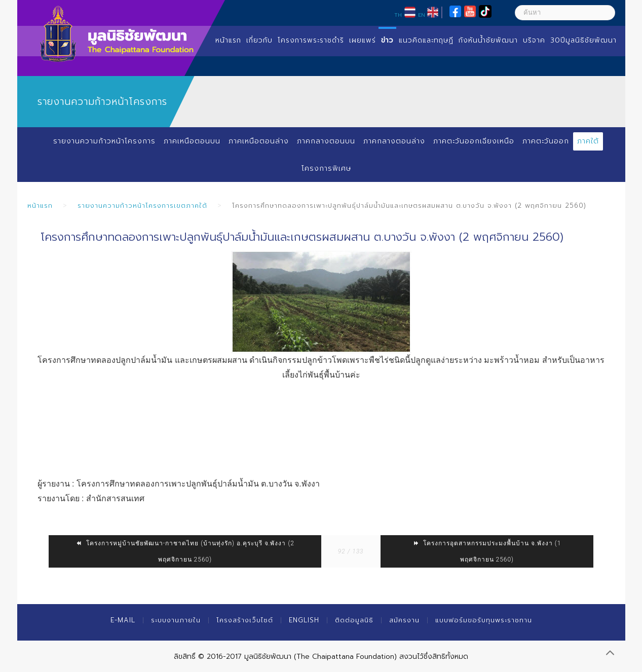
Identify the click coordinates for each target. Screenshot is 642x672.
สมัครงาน (404, 620)
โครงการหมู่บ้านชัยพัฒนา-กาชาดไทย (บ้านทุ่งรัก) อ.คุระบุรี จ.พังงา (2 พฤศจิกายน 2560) (185, 551)
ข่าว (387, 40)
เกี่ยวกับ (259, 40)
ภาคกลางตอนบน (326, 141)
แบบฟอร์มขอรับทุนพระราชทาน (484, 620)
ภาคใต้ (589, 141)
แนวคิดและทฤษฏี (426, 40)
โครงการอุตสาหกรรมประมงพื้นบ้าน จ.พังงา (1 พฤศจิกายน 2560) (487, 551)
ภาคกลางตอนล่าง (394, 141)
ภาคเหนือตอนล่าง (258, 141)
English (304, 620)
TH (398, 15)
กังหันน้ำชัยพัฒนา (488, 40)
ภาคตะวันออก (546, 141)
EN (422, 15)
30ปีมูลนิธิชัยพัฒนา (583, 40)
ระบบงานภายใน (176, 620)
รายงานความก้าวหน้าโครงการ (104, 141)
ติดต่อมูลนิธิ (354, 620)
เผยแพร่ (363, 40)
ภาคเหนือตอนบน (192, 141)
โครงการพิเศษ (326, 169)
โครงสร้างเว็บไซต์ (245, 620)
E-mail (123, 620)
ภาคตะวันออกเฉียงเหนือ (474, 141)
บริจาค (534, 40)
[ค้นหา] (565, 13)
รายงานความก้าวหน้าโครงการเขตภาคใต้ (142, 206)
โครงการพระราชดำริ (311, 40)
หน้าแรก (228, 40)
